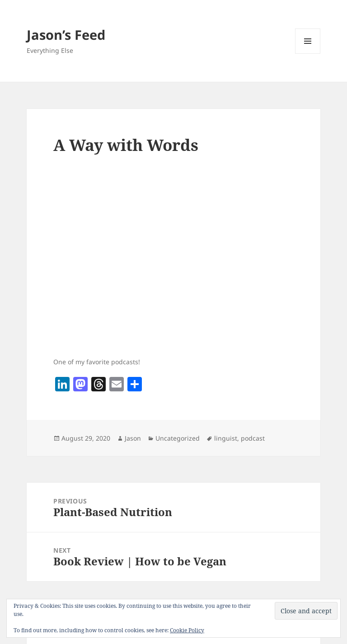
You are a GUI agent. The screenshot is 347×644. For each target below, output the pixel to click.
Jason (133, 438)
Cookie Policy (187, 630)
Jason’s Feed (66, 35)
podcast (253, 438)
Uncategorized (178, 438)
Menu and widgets (308, 54)
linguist (226, 438)
